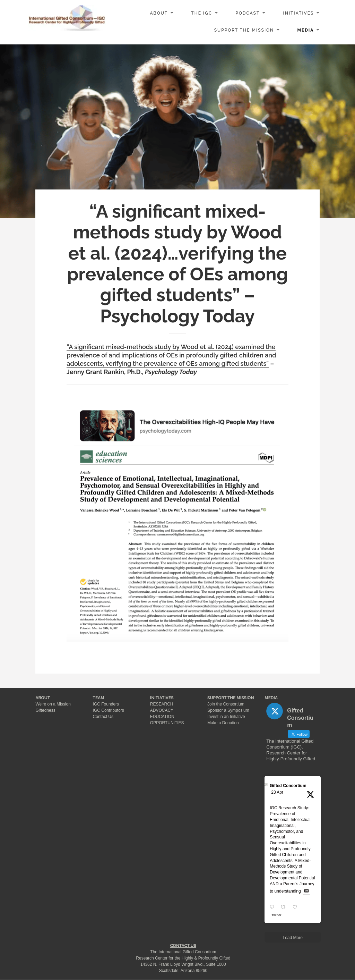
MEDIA (306, 30)
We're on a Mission (53, 704)
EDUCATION (162, 717)
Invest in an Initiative (226, 717)
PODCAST (248, 13)
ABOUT (159, 13)
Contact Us (103, 717)
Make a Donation (223, 723)
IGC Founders (106, 704)
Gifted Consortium (288, 786)
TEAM (99, 698)
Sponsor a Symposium (228, 710)
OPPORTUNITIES (167, 723)
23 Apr (277, 792)
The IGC (202, 13)
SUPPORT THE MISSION (231, 698)
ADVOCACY (162, 710)
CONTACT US (183, 946)
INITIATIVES (299, 13)
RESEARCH (162, 704)
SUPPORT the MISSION (244, 30)
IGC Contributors (109, 710)
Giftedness (45, 710)
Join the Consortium (226, 704)
